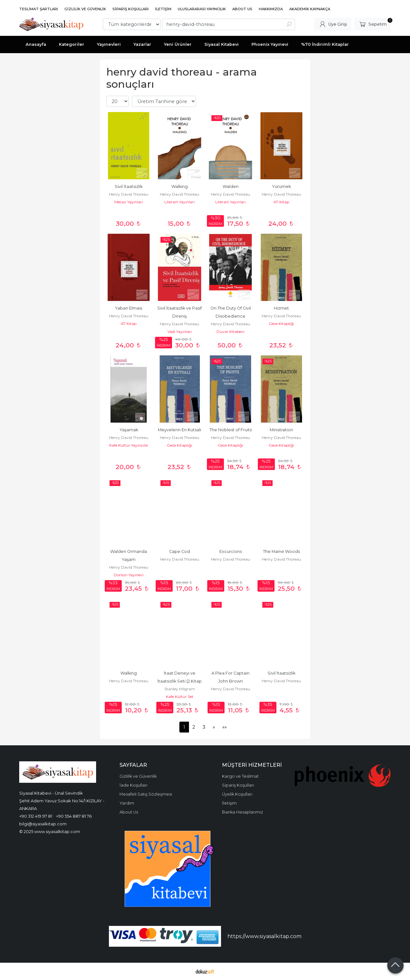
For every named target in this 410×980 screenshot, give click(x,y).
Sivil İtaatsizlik (129, 186)
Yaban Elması (129, 308)
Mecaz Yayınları (129, 202)
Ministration (281, 430)
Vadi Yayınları (180, 332)
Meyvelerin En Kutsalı (180, 430)
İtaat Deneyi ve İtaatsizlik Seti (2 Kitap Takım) (180, 681)
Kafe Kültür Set (180, 697)
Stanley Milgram (180, 689)
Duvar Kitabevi (230, 332)
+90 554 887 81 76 (74, 816)
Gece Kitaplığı (281, 324)
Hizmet (281, 308)
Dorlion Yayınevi (129, 575)
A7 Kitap (281, 202)
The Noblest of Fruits (231, 430)
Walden (231, 186)
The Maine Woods (281, 551)
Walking (180, 186)
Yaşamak (129, 430)
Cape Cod (180, 551)
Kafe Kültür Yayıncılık (129, 445)
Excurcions (231, 551)
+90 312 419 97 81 (36, 816)
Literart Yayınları (180, 202)
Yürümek (281, 186)
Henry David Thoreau (129, 194)
